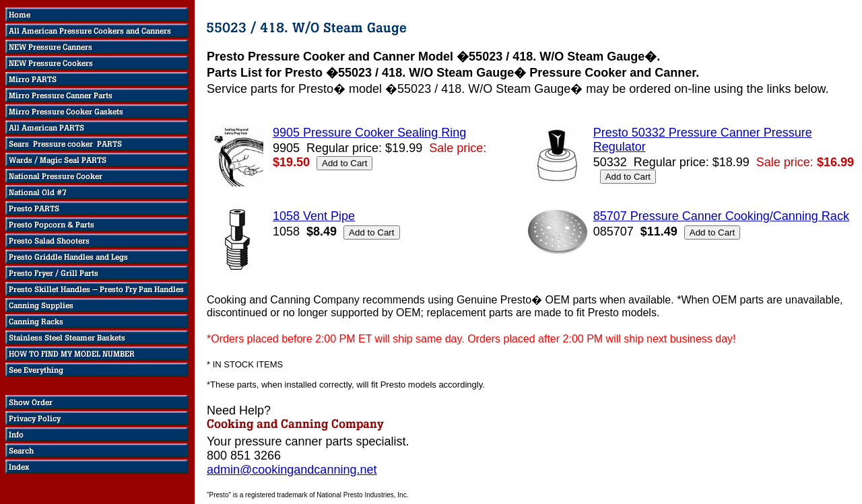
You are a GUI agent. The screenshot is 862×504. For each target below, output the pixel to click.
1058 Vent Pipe (314, 216)
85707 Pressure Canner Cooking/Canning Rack (721, 216)
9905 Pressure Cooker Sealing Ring (369, 133)
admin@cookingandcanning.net (292, 470)
